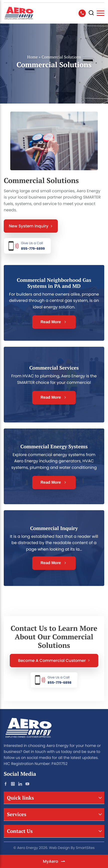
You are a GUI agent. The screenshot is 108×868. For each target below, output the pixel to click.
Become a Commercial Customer (54, 661)
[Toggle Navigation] (100, 13)
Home (32, 57)
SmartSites (85, 848)
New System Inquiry (31, 226)
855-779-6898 (59, 680)
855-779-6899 (33, 246)
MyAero (54, 861)
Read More (54, 322)
